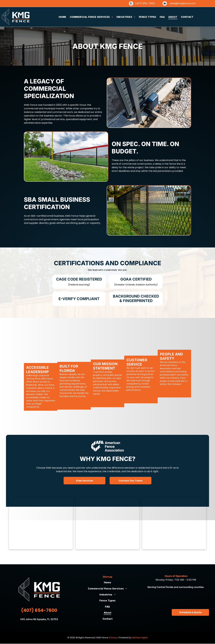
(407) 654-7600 (145, 3)
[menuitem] (62, 17)
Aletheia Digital (140, 638)
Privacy (114, 638)
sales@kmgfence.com (183, 3)
